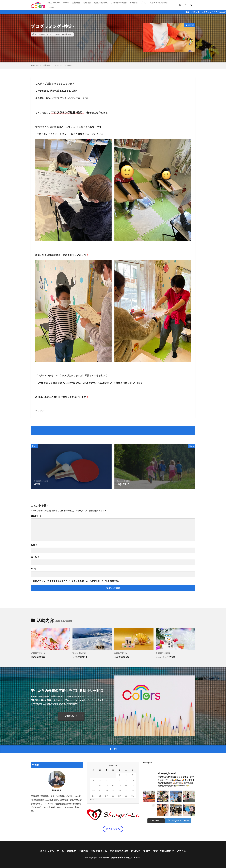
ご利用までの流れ (119, 3)
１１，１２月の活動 (165, 657)
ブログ (144, 3)
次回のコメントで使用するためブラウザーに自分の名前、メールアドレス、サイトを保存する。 (77, 581)
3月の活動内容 (38, 657)
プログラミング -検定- (63, 65)
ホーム (66, 3)
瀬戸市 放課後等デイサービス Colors (122, 858)
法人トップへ (54, 3)
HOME (36, 65)
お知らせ (134, 3)
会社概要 (76, 3)
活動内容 (87, 3)
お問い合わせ (71, 716)
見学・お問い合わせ (159, 3)
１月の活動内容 (122, 657)
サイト (34, 569)
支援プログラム (101, 3)
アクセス (52, 7)
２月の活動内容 (80, 657)
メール (35, 557)
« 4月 (92, 799)
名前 (34, 545)
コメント (36, 516)
